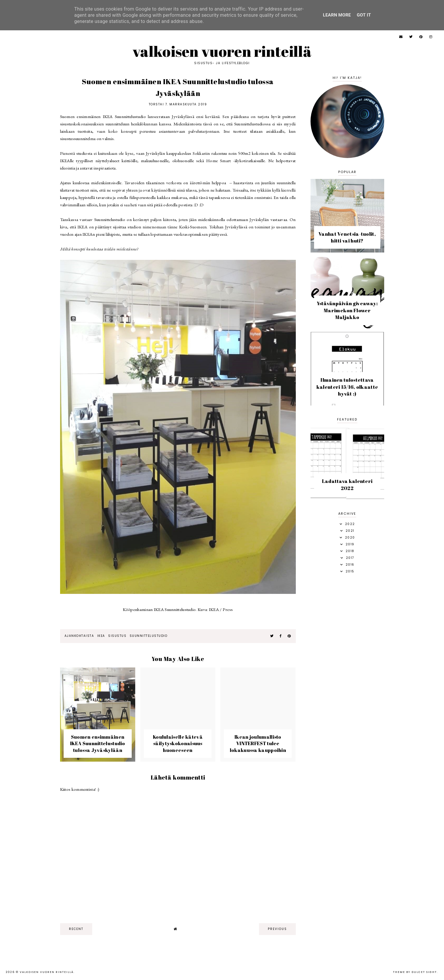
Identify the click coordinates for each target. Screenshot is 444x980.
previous (277, 929)
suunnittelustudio (149, 636)
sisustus (117, 636)
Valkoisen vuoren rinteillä (222, 51)
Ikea (101, 636)
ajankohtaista (79, 636)
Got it (364, 15)
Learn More (337, 15)
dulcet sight (424, 972)
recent (76, 929)
